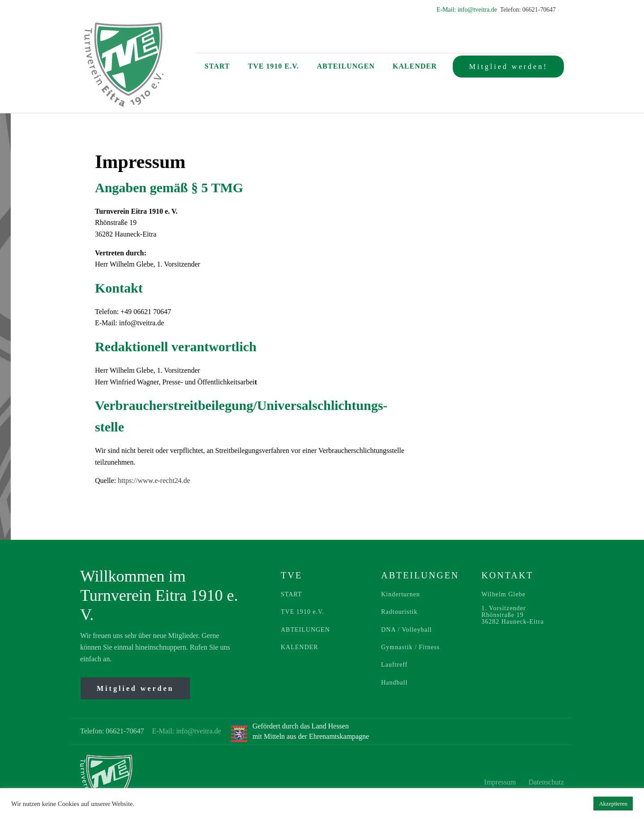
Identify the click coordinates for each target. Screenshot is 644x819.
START (291, 594)
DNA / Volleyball (407, 630)
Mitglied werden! (508, 67)
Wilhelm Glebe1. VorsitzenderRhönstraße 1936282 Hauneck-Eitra (513, 608)
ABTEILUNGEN (305, 630)
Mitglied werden (135, 688)
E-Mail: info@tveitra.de (468, 10)
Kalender (415, 66)
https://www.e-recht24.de (154, 481)
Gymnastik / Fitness (410, 647)
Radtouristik (399, 612)
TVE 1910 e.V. (273, 66)
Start (217, 66)
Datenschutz (546, 782)
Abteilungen (346, 66)
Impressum (501, 782)
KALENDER (299, 647)
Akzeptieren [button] (613, 804)
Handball (394, 683)
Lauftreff (394, 665)
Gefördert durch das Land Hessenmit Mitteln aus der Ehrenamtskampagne (311, 731)
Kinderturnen (401, 594)
